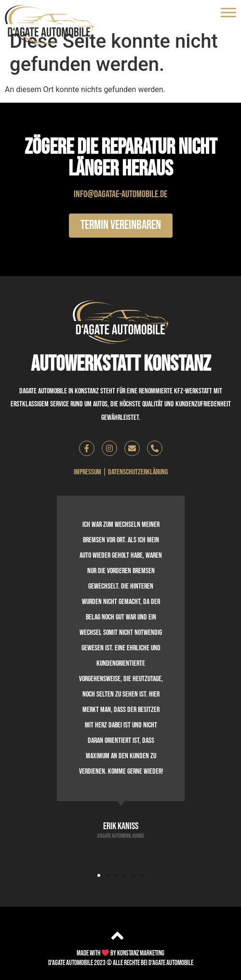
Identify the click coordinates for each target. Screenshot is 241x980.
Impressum (87, 472)
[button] (99, 875)
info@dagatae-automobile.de (120, 194)
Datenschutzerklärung (138, 472)
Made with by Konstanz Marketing (120, 953)
